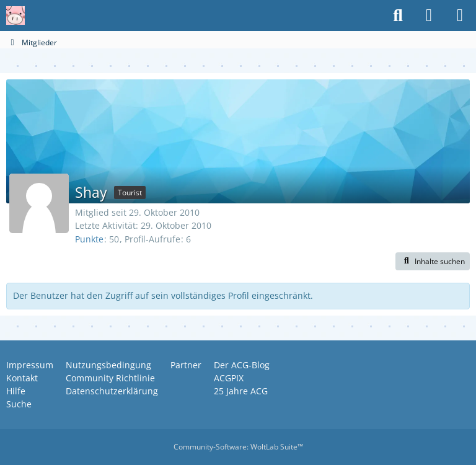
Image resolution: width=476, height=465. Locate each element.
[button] (433, 262)
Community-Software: (238, 447)
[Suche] (398, 15)
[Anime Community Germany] (15, 15)
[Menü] (460, 15)
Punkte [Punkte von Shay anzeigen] (89, 239)
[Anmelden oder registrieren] (429, 15)
